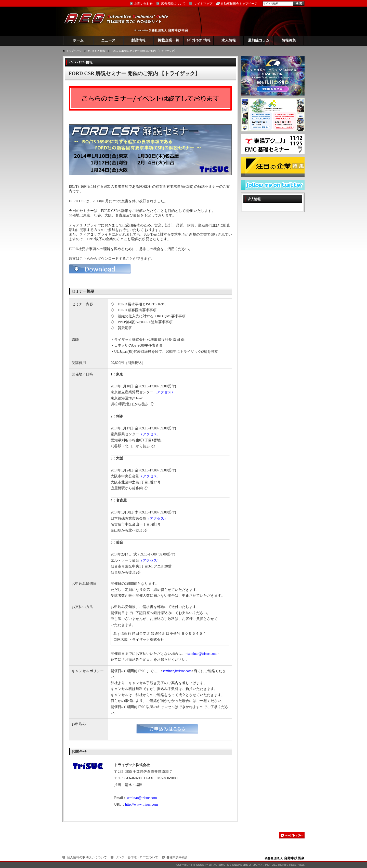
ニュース (108, 40)
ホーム (78, 40)
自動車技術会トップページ (239, 4)
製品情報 (138, 40)
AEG (120, 21)
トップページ (74, 51)
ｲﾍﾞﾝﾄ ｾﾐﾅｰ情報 (199, 40)
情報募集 (289, 40)
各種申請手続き (177, 857)
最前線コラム (259, 40)
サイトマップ (203, 4)
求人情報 (229, 40)
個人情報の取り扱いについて (87, 857)
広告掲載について (173, 4)
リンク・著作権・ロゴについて (137, 857)
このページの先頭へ (292, 835)
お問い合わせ (143, 4)
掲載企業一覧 (168, 40)
